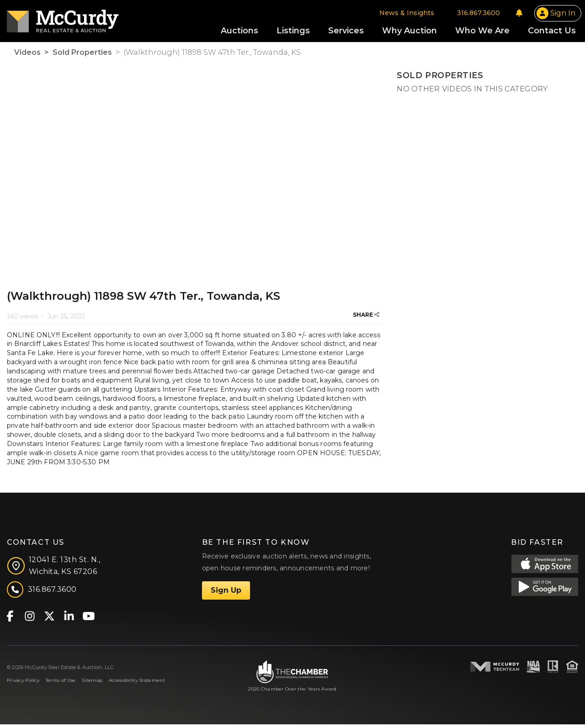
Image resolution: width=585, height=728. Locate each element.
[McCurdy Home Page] (63, 20)
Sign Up (226, 594)
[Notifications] (519, 15)
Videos (27, 56)
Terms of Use (61, 684)
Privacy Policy (23, 684)
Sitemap (92, 684)
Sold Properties (82, 56)
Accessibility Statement (137, 684)
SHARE (366, 318)
